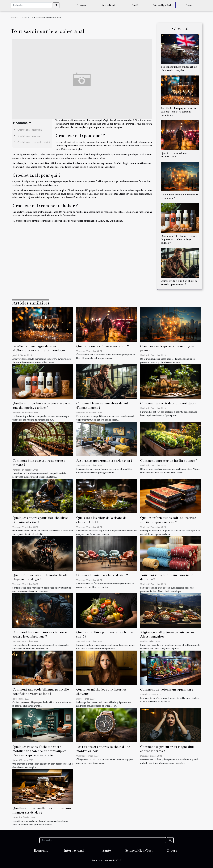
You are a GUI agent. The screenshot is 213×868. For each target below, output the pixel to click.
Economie (82, 5)
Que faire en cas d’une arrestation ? (103, 346)
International (108, 5)
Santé (135, 5)
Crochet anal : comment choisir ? (34, 142)
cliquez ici (145, 146)
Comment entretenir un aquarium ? (167, 689)
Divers (189, 5)
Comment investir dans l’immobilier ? (168, 403)
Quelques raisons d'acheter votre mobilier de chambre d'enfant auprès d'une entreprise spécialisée (39, 751)
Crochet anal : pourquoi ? (30, 130)
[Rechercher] (31, 5)
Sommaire (24, 123)
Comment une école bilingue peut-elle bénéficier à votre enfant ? (41, 692)
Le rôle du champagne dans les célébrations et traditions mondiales (178, 112)
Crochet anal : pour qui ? (29, 136)
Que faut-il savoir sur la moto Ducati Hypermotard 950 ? (40, 577)
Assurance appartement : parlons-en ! (104, 461)
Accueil (14, 18)
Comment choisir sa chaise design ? (102, 575)
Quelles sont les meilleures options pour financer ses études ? (42, 810)
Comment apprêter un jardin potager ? (169, 461)
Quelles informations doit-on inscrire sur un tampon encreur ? (168, 520)
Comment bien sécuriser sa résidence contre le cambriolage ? (40, 634)
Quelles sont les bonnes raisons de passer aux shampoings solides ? (179, 239)
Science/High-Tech (162, 5)
